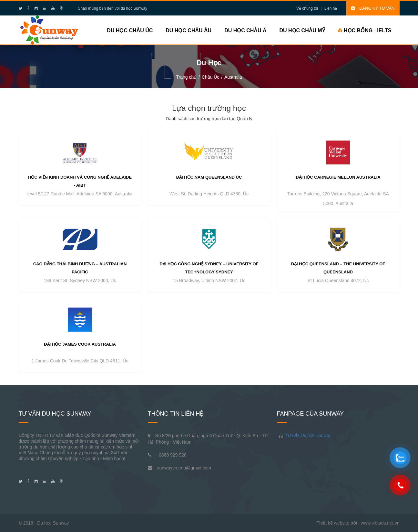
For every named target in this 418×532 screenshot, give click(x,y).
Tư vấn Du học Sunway (308, 435)
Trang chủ (186, 77)
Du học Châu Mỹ (302, 30)
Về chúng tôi (307, 8)
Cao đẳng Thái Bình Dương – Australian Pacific (80, 268)
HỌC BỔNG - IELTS (365, 30)
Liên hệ (331, 8)
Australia (233, 77)
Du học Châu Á (245, 30)
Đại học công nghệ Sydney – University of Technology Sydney (209, 268)
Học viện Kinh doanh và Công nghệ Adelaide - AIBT (80, 181)
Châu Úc (210, 77)
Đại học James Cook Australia (80, 344)
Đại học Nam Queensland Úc (209, 177)
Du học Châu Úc (130, 30)
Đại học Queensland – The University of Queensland (338, 268)
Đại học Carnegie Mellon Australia (338, 177)
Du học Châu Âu (189, 30)
